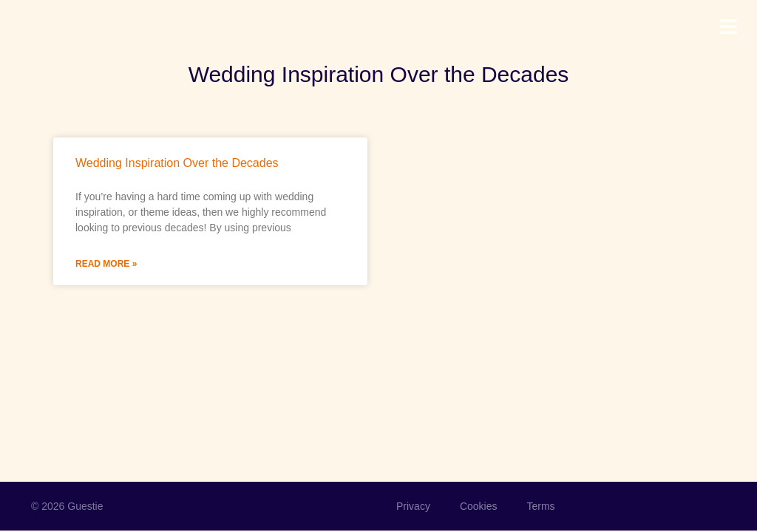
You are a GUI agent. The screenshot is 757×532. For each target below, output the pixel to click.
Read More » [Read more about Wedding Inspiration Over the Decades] (106, 264)
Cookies (479, 506)
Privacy (413, 506)
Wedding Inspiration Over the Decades (177, 163)
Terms (540, 506)
